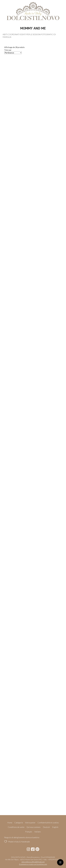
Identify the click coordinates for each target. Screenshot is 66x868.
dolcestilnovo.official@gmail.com (33, 862)
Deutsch (46, 827)
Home (10, 823)
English (55, 827)
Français (29, 832)
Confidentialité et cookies (48, 823)
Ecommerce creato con (33, 864)
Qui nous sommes (34, 827)
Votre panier (30, 823)
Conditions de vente (16, 827)
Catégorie (19, 823)
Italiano (38, 832)
